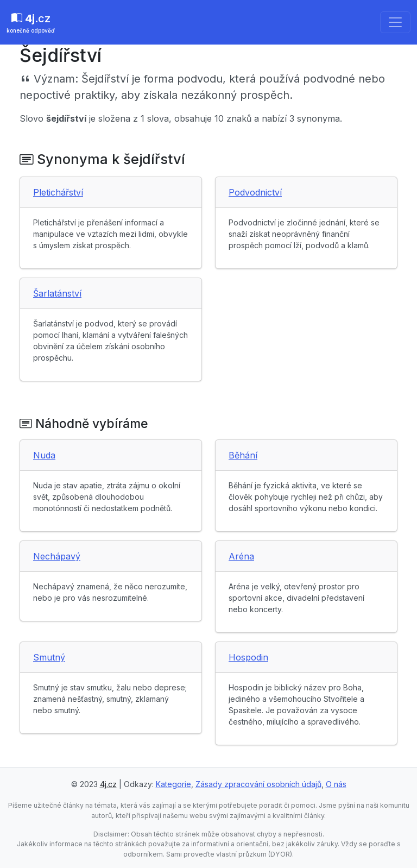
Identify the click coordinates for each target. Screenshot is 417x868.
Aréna (241, 556)
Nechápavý (57, 556)
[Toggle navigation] (395, 22)
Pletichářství (58, 192)
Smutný (49, 657)
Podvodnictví (255, 192)
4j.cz (108, 784)
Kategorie (173, 784)
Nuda (44, 455)
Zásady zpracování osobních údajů (258, 784)
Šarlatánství (57, 293)
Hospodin (248, 657)
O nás (336, 784)
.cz (31, 23)
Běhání (243, 455)
